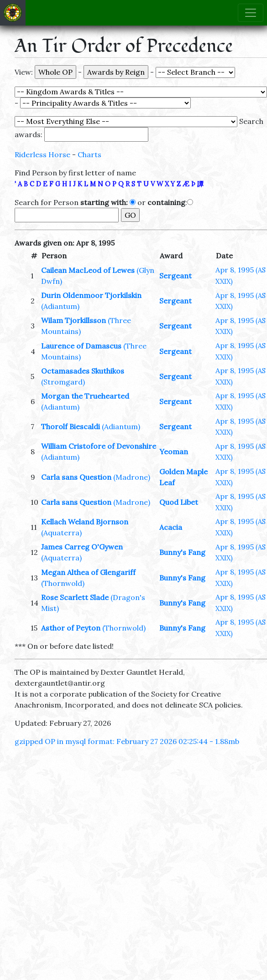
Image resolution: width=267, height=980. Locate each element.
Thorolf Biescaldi (71, 426)
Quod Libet (179, 502)
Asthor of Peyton (71, 628)
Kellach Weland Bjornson (85, 522)
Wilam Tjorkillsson (73, 320)
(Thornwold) (63, 583)
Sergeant (175, 276)
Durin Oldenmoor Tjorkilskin (91, 295)
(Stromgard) (63, 382)
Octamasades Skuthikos (83, 371)
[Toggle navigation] (251, 13)
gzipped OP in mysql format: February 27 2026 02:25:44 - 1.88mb (127, 741)
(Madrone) (132, 477)
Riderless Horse (42, 154)
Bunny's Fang (182, 552)
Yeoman (174, 452)
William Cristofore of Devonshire (99, 446)
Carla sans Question (76, 477)
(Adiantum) (60, 306)
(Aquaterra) (61, 533)
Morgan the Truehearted (85, 396)
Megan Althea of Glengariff (88, 572)
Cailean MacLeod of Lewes (88, 270)
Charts (89, 154)
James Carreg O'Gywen (82, 547)
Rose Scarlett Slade (75, 597)
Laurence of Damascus (81, 346)
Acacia (171, 527)
